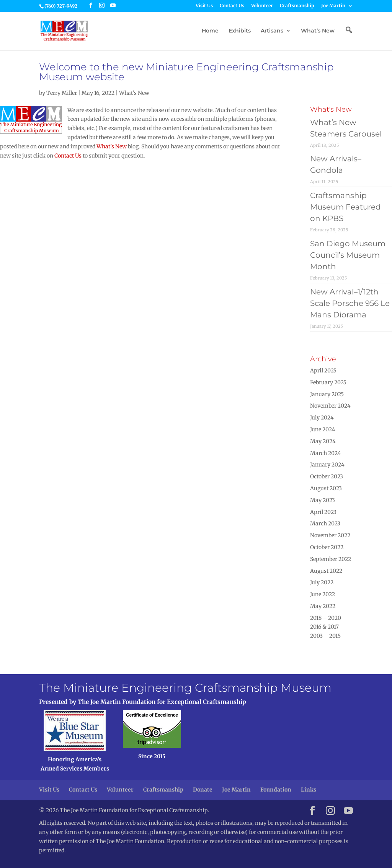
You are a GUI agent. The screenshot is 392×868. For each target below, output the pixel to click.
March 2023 (325, 523)
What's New (134, 93)
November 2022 (330, 535)
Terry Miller (62, 93)
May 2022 (323, 606)
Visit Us (204, 6)
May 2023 (323, 500)
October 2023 (327, 476)
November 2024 (330, 406)
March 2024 (326, 453)
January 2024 (327, 465)
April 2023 (323, 512)
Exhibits (240, 31)
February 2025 (328, 382)
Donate (203, 790)
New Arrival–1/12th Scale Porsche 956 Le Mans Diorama (350, 303)
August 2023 (326, 488)
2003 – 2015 (325, 636)
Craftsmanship (297, 6)
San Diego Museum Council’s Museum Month (348, 255)
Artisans (272, 31)
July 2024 (322, 418)
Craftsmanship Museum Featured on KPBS (345, 207)
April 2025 (323, 371)
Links (309, 790)
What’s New (318, 31)
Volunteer (262, 6)
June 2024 (323, 429)
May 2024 (323, 441)
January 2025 (327, 394)
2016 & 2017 (324, 627)
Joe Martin (333, 6)
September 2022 (331, 559)
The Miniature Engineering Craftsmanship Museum (185, 688)
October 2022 (327, 547)
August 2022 (326, 571)
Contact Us (232, 6)
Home (210, 31)
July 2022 (322, 582)
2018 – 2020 (326, 618)
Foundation (276, 790)
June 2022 (323, 594)
